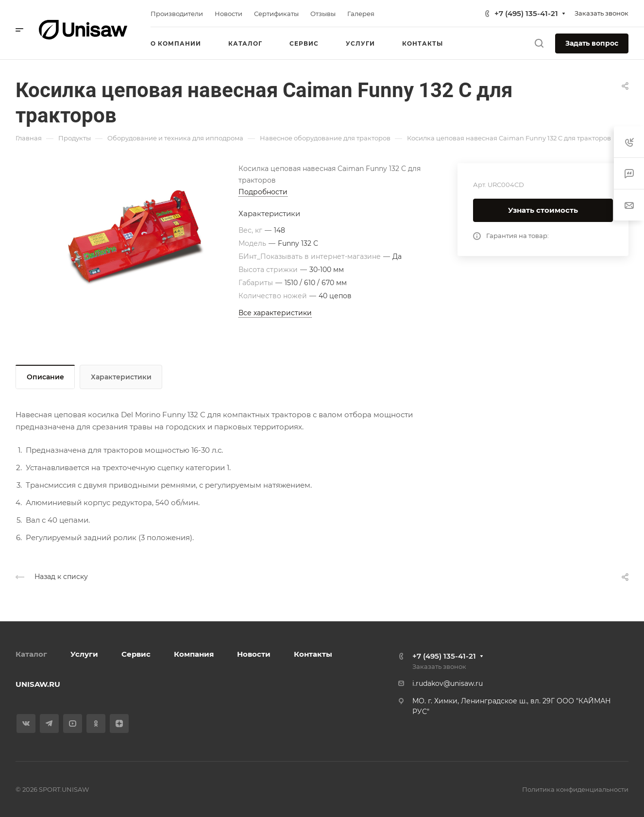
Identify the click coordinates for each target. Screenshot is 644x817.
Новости (254, 654)
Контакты (313, 654)
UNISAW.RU (38, 684)
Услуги (84, 654)
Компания (194, 654)
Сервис (136, 654)
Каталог (31, 654)
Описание (45, 377)
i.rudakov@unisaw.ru (448, 683)
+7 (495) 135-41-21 (526, 13)
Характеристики (121, 377)
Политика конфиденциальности (575, 789)
